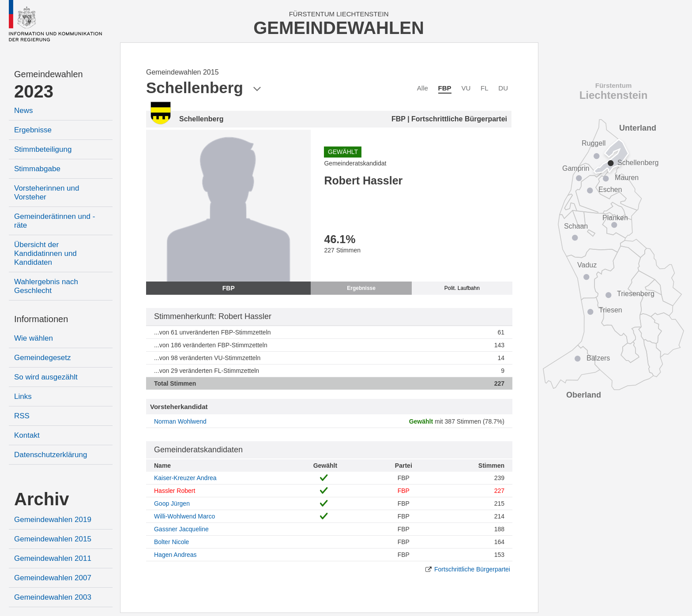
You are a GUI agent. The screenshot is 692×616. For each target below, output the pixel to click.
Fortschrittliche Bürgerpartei (472, 569)
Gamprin (576, 168)
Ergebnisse (33, 130)
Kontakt (27, 435)
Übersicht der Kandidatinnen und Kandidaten (45, 254)
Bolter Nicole (171, 542)
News (24, 111)
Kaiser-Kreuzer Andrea (185, 478)
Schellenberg (638, 163)
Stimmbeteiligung (43, 149)
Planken (615, 218)
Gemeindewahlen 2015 (53, 539)
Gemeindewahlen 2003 (53, 597)
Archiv (42, 499)
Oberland (584, 395)
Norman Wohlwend (180, 421)
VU (466, 88)
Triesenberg (636, 294)
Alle (423, 88)
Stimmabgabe (37, 169)
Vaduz (587, 265)
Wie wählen (34, 338)
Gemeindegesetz (43, 358)
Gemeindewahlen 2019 (53, 520)
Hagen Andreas (175, 555)
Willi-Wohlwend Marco (184, 516)
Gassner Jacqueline (181, 529)
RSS (22, 416)
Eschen (610, 190)
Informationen (41, 319)
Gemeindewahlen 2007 (53, 578)
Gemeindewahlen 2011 (53, 558)
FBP (445, 88)
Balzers (598, 358)
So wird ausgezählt (46, 377)
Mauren (627, 178)
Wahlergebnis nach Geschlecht (46, 286)
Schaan (576, 226)
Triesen (611, 310)
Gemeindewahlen (49, 74)
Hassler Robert (175, 491)
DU (503, 88)
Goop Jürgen (172, 503)
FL (485, 88)
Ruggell (594, 143)
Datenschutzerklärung (51, 455)
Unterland (638, 128)
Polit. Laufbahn (462, 288)
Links (23, 396)
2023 (34, 91)
